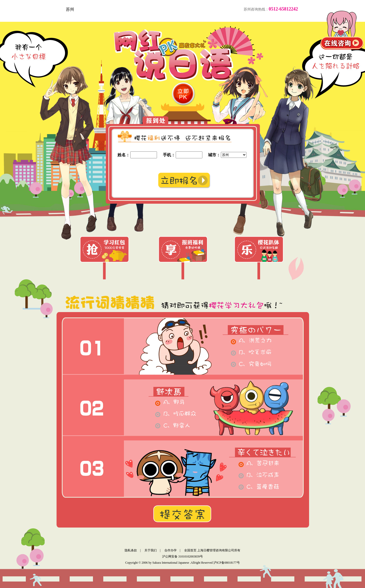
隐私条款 (131, 550)
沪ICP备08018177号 (227, 563)
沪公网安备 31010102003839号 (182, 556)
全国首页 (190, 550)
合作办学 (171, 550)
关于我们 (151, 550)
